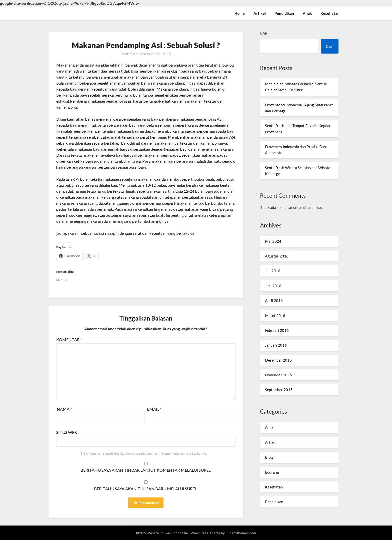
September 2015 (279, 390)
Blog (269, 457)
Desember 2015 (278, 360)
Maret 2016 (275, 316)
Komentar (69, 339)
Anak (307, 13)
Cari (264, 33)
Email (154, 409)
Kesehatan (330, 13)
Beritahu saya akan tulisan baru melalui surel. (146, 489)
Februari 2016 (277, 330)
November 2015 (278, 375)
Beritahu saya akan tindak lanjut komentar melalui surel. (146, 470)
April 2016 (274, 301)
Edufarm (272, 472)
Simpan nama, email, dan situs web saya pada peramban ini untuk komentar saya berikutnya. (147, 454)
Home (240, 13)
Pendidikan (284, 13)
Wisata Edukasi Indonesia (81, 13)
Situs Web (67, 432)
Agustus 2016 (277, 256)
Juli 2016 (273, 271)
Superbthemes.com (241, 533)
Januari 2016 (276, 345)
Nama (64, 409)
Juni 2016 (273, 286)
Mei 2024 (273, 241)
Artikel (260, 13)
